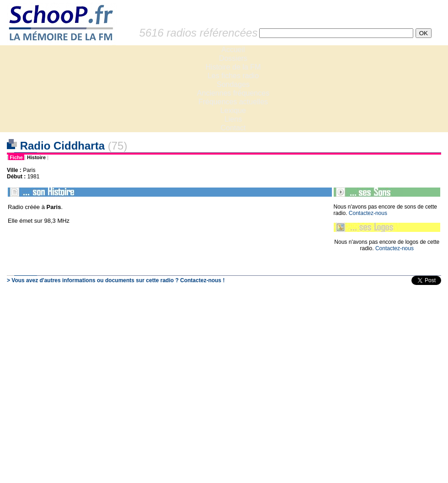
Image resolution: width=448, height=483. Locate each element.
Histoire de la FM (233, 67)
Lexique (233, 110)
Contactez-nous (368, 213)
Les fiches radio (233, 76)
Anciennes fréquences (233, 93)
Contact (233, 128)
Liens (233, 119)
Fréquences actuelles (233, 102)
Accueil (233, 50)
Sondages (233, 84)
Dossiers (233, 58)
